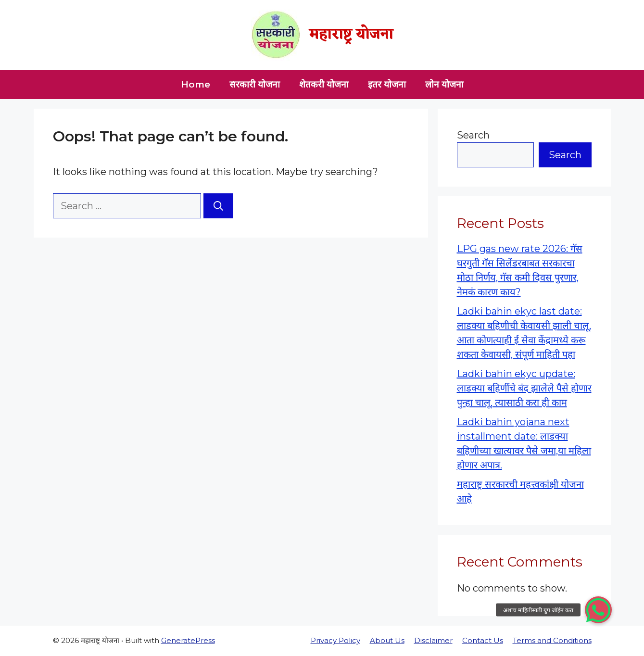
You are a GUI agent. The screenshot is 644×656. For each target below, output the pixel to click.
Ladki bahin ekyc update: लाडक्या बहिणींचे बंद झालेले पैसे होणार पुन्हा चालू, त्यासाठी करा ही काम (524, 388)
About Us (387, 640)
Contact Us (483, 640)
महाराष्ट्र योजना (351, 35)
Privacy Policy (335, 640)
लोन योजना (444, 84)
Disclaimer (433, 640)
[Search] (218, 206)
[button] (598, 610)
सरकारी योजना (255, 84)
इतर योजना (387, 84)
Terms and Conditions (552, 640)
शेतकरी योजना (324, 84)
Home (196, 84)
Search (473, 135)
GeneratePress (188, 640)
